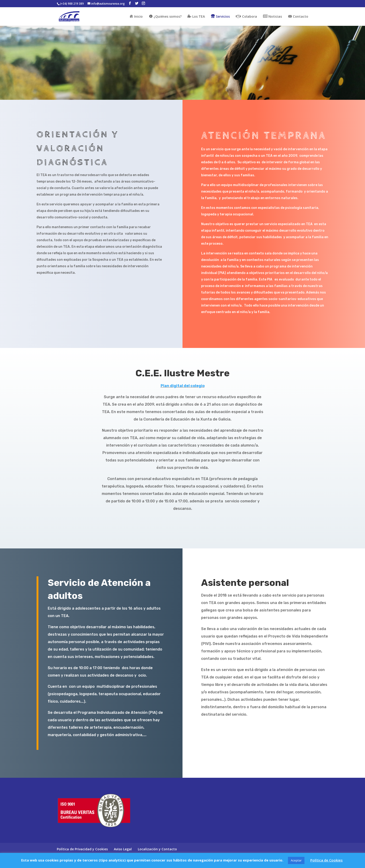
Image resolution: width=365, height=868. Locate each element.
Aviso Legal (123, 849)
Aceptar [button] (296, 860)
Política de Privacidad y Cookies (82, 849)
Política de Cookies (326, 860)
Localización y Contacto (157, 849)
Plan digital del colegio (183, 386)
